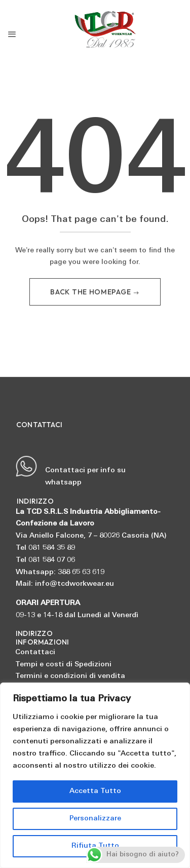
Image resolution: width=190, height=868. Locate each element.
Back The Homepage (91, 292)
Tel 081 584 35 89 (45, 548)
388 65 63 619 (81, 572)
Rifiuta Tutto (95, 846)
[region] (95, 775)
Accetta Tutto (95, 791)
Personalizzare (95, 819)
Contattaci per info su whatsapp (70, 471)
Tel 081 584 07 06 (45, 560)
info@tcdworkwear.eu (74, 584)
